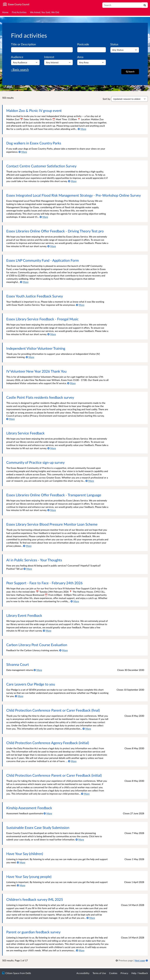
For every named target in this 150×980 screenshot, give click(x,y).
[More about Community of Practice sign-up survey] (90, 481)
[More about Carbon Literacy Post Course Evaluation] (64, 650)
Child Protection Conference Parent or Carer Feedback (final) (53, 710)
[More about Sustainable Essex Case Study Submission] (80, 839)
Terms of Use (99, 973)
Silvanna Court (18, 664)
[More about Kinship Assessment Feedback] (48, 813)
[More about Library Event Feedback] (47, 631)
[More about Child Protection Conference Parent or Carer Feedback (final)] (87, 729)
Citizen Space (12, 973)
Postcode (83, 44)
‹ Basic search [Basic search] (20, 69)
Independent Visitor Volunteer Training (36, 348)
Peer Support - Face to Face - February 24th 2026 (44, 583)
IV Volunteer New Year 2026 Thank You (36, 371)
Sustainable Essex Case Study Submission (38, 827)
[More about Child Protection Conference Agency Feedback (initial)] (72, 761)
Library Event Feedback (24, 615)
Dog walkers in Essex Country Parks (34, 143)
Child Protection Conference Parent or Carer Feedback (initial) (54, 775)
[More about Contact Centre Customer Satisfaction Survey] (72, 181)
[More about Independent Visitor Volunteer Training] (30, 357)
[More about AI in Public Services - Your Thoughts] (28, 569)
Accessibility (83, 973)
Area (80, 57)
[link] (125, 960)
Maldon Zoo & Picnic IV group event (34, 111)
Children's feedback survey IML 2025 (35, 899)
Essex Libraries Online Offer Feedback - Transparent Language (54, 495)
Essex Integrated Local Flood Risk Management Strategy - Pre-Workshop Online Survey (74, 195)
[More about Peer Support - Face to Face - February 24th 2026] (75, 601)
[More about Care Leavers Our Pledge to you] (19, 696)
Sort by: (107, 99)
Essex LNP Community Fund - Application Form (43, 260)
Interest (49, 57)
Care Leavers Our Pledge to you (31, 684)
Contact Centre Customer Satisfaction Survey (41, 166)
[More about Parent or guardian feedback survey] (80, 950)
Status (114, 44)
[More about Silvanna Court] (38, 670)
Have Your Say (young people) (29, 877)
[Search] (145, 5)
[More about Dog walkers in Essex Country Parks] (23, 152)
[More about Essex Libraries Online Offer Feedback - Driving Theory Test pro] (52, 246)
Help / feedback (140, 973)
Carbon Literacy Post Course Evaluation (37, 645)
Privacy (124, 973)
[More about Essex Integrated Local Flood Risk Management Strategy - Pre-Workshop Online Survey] (44, 217)
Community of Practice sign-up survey (35, 462)
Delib (28, 973)
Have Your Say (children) (25, 854)
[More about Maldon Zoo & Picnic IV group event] (82, 129)
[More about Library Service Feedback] (52, 448)
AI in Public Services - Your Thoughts (34, 560)
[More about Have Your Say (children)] (21, 862)
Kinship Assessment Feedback (29, 808)
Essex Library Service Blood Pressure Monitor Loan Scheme (52, 524)
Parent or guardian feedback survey (33, 932)
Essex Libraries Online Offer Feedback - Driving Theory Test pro (55, 231)
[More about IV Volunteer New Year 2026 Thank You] (71, 383)
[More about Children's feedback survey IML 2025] (91, 918)
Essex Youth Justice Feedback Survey (35, 296)
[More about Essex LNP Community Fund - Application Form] (24, 282)
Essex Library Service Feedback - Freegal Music (42, 319)
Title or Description (23, 44)
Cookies (113, 973)
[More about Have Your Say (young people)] (21, 885)
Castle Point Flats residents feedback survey (40, 397)
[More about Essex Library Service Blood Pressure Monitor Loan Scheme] (27, 546)
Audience (17, 57)
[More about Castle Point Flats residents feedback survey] (10, 419)
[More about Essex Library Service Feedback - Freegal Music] (52, 334)
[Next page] (141, 960)
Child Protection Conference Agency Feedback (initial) (48, 743)
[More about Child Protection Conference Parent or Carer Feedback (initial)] (85, 794)
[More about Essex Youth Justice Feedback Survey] (80, 305)
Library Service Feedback (25, 433)
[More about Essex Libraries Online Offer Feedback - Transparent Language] (52, 510)
